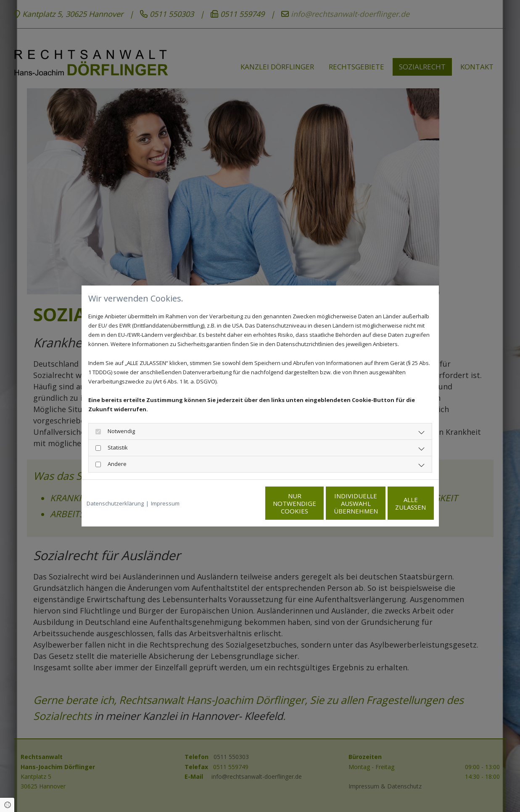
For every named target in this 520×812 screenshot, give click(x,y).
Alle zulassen (395, 503)
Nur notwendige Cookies (235, 503)
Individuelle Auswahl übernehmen (315, 503)
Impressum (165, 503)
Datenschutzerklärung (115, 503)
